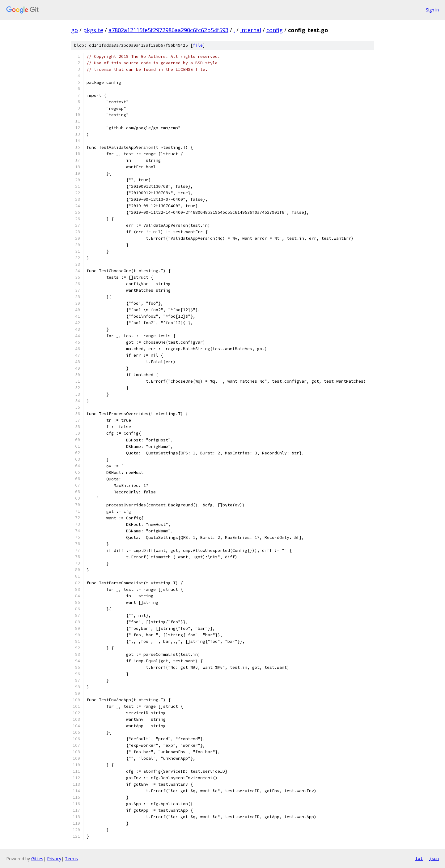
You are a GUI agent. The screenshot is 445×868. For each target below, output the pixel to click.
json (434, 858)
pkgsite (93, 30)
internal (251, 30)
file (198, 45)
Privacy (54, 859)
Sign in (432, 10)
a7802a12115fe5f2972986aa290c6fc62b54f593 (168, 30)
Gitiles (37, 859)
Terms (71, 859)
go (74, 30)
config (275, 30)
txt (419, 858)
